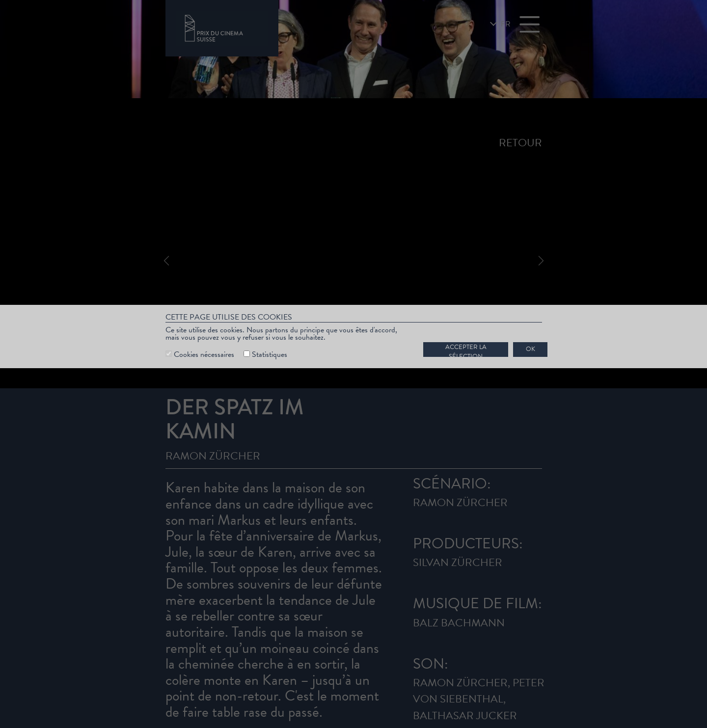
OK (530, 349)
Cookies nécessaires (204, 354)
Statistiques (270, 354)
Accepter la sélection (466, 350)
